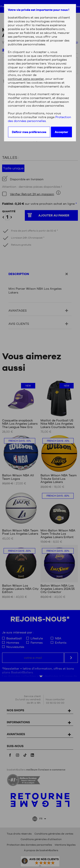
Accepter (61, 132)
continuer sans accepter (26, 79)
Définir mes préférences (29, 132)
